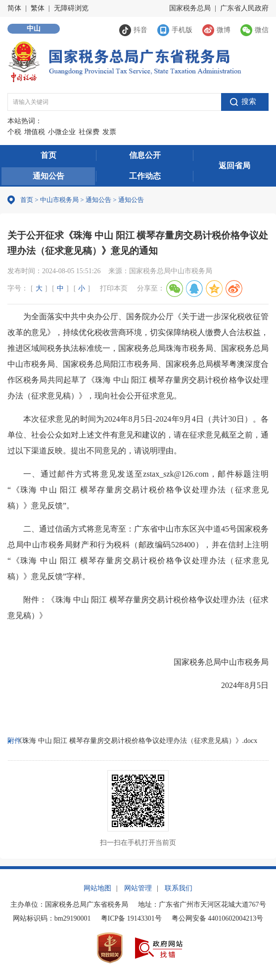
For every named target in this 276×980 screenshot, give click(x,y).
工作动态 (145, 176)
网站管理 (138, 888)
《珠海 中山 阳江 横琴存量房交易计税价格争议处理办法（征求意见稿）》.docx (136, 741)
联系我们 (179, 888)
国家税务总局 (190, 8)
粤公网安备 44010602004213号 (218, 918)
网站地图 (97, 888)
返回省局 (234, 166)
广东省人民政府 (244, 8)
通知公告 (48, 176)
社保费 (89, 132)
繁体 (38, 8)
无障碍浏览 (71, 8)
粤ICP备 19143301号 (131, 918)
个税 (14, 132)
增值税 (35, 132)
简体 (14, 8)
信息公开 (145, 155)
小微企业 (62, 132)
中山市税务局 (59, 200)
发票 (109, 132)
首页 (48, 155)
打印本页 (114, 288)
